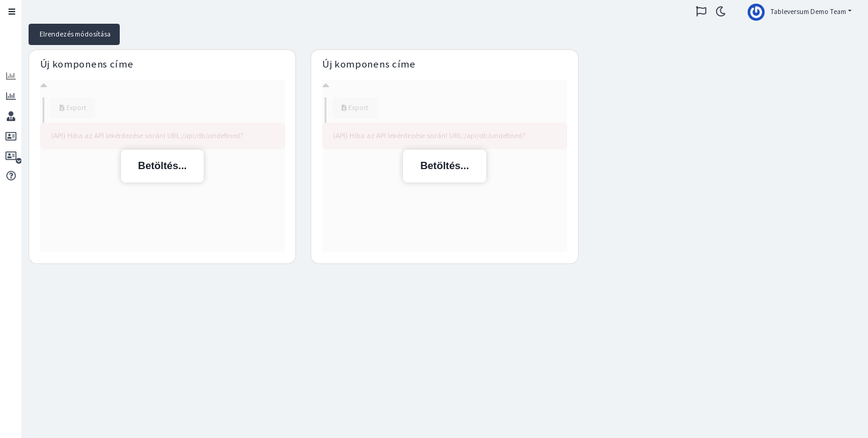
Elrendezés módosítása (74, 34)
